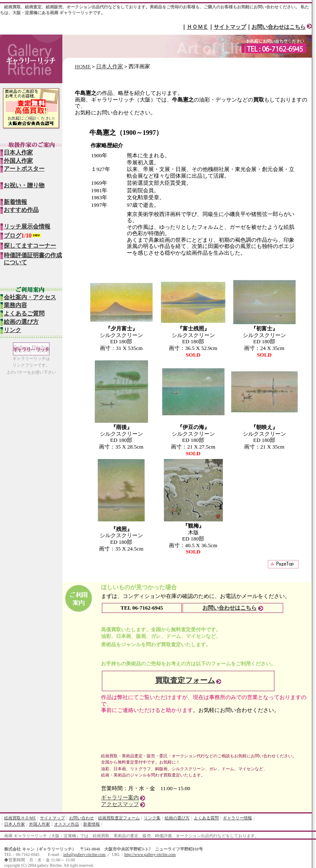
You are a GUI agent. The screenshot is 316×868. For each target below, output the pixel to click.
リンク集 (152, 818)
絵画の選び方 (21, 322)
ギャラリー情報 (237, 818)
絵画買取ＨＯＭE (20, 818)
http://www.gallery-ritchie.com (150, 854)
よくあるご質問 (24, 314)
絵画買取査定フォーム (119, 818)
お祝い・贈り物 (24, 185)
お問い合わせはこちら (279, 27)
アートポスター (24, 169)
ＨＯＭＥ (197, 27)
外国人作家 (18, 161)
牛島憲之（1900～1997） (126, 133)
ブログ (12, 236)
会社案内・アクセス (30, 297)
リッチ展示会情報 (27, 227)
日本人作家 (110, 66)
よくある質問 (206, 818)
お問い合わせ (81, 818)
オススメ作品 (67, 824)
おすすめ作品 (21, 210)
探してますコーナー (30, 246)
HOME (83, 66)
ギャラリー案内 (120, 797)
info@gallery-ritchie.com (84, 854)
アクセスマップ (120, 804)
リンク (12, 330)
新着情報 (15, 202)
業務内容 (15, 305)
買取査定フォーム (185, 680)
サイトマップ (230, 27)
